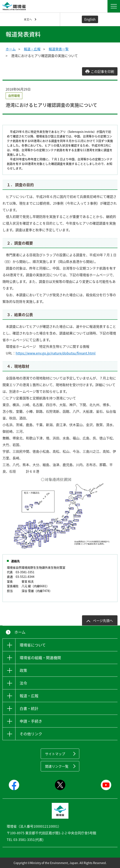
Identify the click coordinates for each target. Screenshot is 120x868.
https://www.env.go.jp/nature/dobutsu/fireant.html (56, 353)
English (90, 19)
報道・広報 (32, 49)
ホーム (11, 49)
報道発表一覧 (59, 49)
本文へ (28, 19)
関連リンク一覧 (57, 766)
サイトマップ (55, 754)
